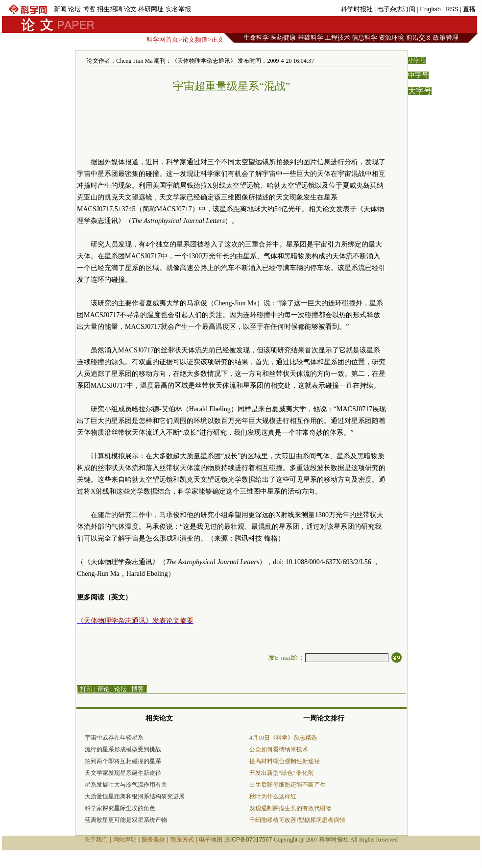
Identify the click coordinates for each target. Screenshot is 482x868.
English (430, 9)
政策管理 (446, 37)
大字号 (420, 91)
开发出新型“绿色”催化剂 (281, 773)
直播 (469, 9)
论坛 (74, 9)
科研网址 (151, 9)
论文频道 (195, 39)
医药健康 (283, 37)
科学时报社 (357, 9)
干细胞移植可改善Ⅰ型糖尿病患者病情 (297, 820)
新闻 (60, 9)
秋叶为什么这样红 (273, 796)
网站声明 (125, 840)
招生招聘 (110, 9)
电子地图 (211, 840)
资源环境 (391, 37)
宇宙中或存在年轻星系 (114, 738)
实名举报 (178, 9)
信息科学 (364, 37)
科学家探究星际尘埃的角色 (120, 808)
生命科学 (256, 37)
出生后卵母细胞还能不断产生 (288, 785)
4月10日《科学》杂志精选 (283, 738)
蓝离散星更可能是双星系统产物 (126, 820)
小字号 (417, 60)
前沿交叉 (419, 37)
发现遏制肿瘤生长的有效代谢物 (290, 808)
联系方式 (182, 840)
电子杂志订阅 (396, 9)
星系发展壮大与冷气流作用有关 (126, 785)
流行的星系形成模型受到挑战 (123, 749)
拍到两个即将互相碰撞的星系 (123, 761)
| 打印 (85, 689)
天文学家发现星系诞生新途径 (123, 773)
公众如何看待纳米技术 (279, 749)
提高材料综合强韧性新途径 (285, 761)
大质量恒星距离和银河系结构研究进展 (135, 796)
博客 (89, 9)
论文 (130, 9)
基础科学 (311, 37)
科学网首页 (162, 39)
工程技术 (337, 37)
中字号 (418, 75)
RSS (452, 9)
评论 (103, 689)
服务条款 (153, 840)
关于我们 (96, 840)
